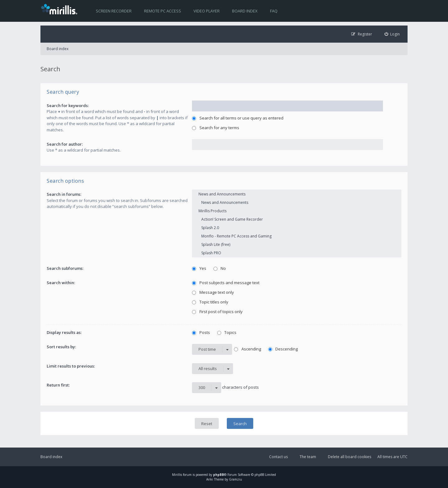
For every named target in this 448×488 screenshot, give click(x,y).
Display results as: (64, 332)
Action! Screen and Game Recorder (297, 219)
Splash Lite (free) (297, 244)
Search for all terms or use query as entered (238, 118)
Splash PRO (297, 253)
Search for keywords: (68, 106)
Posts (201, 332)
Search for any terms (216, 128)
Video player (207, 11)
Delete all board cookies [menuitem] (350, 457)
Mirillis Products (297, 211)
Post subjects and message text (226, 283)
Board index (245, 11)
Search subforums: (65, 268)
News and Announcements (297, 194)
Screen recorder (114, 11)
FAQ (274, 11)
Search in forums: (64, 194)
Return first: (58, 385)
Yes (199, 268)
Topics (227, 332)
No (220, 268)
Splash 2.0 (297, 228)
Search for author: (65, 144)
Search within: (61, 283)
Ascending (247, 349)
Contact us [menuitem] (278, 457)
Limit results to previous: (71, 366)
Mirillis (177, 475)
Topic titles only (210, 302)
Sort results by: (61, 347)
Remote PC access (163, 11)
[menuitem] (392, 34)
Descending (283, 349)
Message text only (213, 292)
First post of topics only (217, 312)
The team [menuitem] (308, 457)
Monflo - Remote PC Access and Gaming (297, 236)
